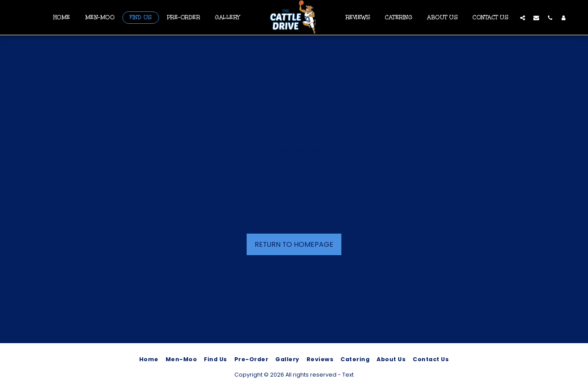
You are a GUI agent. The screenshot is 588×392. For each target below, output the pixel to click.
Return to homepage (294, 244)
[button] (523, 18)
